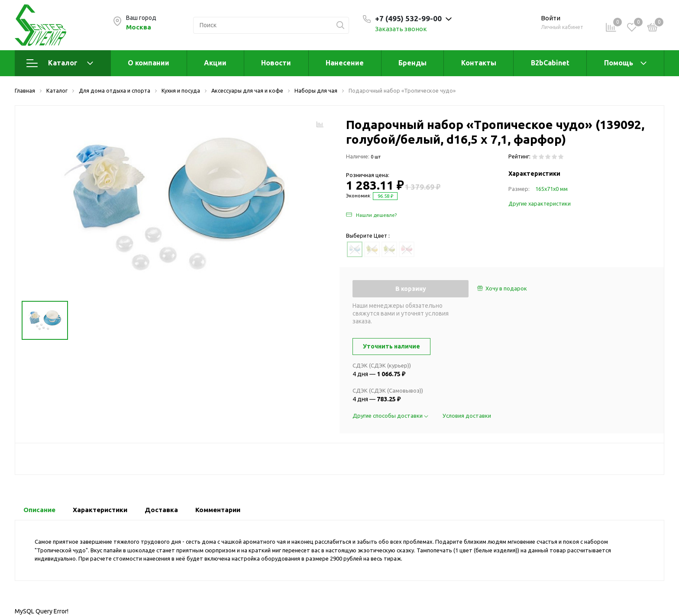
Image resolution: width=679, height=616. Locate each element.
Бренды (412, 63)
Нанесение (345, 63)
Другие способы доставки (391, 416)
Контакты (479, 63)
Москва (139, 27)
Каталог (60, 63)
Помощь (619, 63)
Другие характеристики (540, 203)
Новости (276, 63)
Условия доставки (467, 416)
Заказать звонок (401, 29)
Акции (215, 63)
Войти (551, 18)
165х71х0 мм (551, 189)
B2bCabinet (550, 63)
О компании (149, 63)
